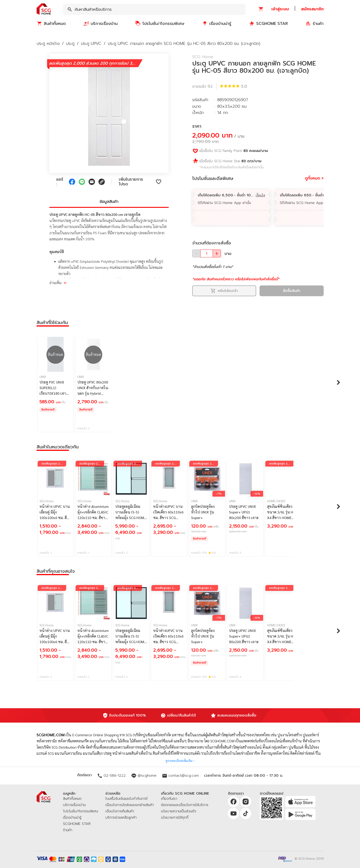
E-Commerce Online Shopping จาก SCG (102, 735)
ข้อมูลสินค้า (109, 202)
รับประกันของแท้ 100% (128, 715)
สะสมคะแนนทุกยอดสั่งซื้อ (237, 715)
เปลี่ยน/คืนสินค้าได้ (181, 715)
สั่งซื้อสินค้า (292, 291)
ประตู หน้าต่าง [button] (48, 44)
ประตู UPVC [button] (91, 44)
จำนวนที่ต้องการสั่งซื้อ (212, 243)
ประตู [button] (70, 44)
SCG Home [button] (203, 57)
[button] (44, 9)
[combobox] (154, 9)
